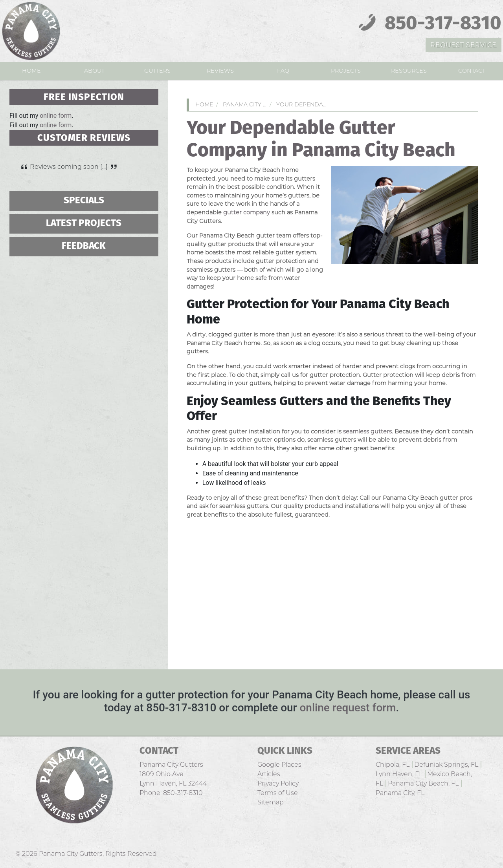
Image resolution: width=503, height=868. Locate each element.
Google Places (279, 765)
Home (31, 71)
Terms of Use (278, 793)
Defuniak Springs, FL (446, 765)
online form (56, 116)
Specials (84, 201)
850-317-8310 (428, 24)
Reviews (220, 71)
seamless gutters (367, 431)
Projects (346, 71)
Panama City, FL (400, 793)
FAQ (283, 71)
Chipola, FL (393, 765)
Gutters (157, 71)
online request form (348, 708)
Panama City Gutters (71, 854)
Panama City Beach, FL (423, 783)
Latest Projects (84, 224)
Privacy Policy (278, 783)
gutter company (247, 212)
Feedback (84, 246)
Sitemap (271, 802)
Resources (409, 71)
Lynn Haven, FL (399, 774)
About (94, 71)
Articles (269, 774)
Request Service (464, 45)
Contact (472, 71)
